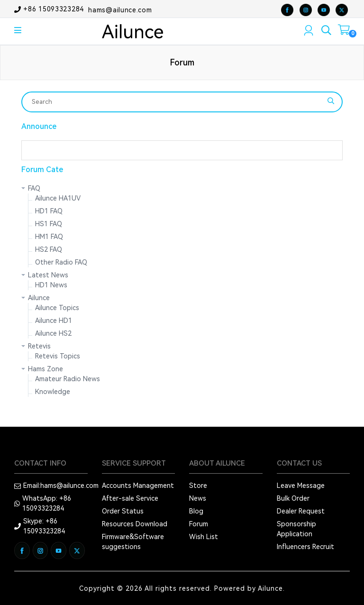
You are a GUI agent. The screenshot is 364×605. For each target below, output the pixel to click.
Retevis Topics (58, 356)
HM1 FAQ (49, 237)
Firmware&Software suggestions (133, 542)
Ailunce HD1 (54, 321)
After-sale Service (130, 498)
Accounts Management (138, 486)
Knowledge (53, 392)
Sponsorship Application (296, 529)
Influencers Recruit (305, 547)
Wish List (204, 537)
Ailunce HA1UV (58, 198)
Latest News (48, 275)
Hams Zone (45, 369)
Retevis (39, 346)
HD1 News (51, 285)
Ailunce (39, 298)
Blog (196, 511)
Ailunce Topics (57, 308)
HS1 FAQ (49, 224)
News (198, 498)
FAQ (34, 188)
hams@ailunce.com (120, 9)
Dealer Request (301, 511)
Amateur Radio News (68, 379)
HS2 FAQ (49, 249)
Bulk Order (293, 498)
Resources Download (135, 524)
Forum (199, 524)
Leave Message (301, 486)
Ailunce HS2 (53, 333)
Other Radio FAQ (61, 262)
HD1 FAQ (49, 211)
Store (198, 486)
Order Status (123, 511)
